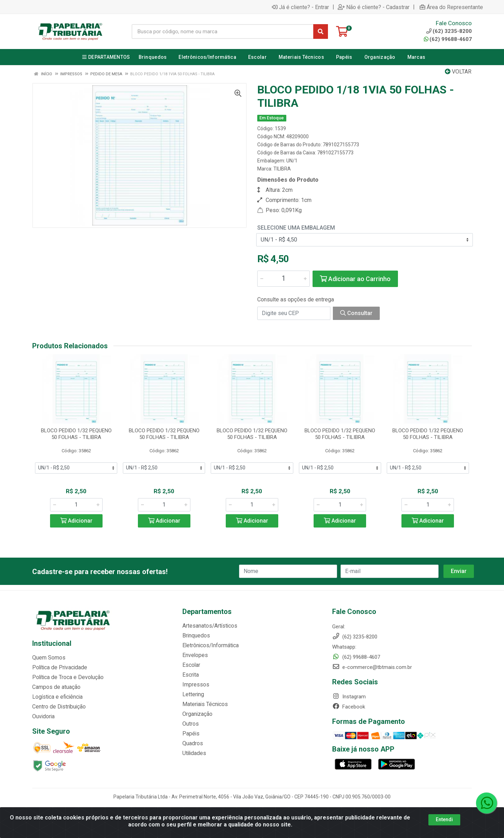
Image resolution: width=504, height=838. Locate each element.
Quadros (192, 743)
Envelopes (194, 655)
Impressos (195, 685)
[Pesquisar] (321, 32)
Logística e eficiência (56, 697)
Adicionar (76, 521)
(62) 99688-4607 (448, 39)
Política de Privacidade (58, 668)
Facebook (349, 707)
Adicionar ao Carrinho (355, 279)
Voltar (458, 72)
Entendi (444, 819)
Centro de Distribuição (58, 707)
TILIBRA (282, 169)
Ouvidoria (43, 717)
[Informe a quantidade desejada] (283, 279)
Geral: (339, 627)
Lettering (192, 694)
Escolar (191, 665)
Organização (197, 714)
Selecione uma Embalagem (296, 228)
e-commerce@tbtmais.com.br (372, 667)
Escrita (190, 675)
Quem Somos (48, 658)
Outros (190, 724)
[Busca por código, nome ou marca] (223, 32)
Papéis (190, 734)
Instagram (349, 697)
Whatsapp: (344, 647)
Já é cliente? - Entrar (300, 7)
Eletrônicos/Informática (210, 645)
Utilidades (193, 753)
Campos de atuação (56, 687)
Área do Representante (451, 7)
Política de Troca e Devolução (66, 677)
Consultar (356, 313)
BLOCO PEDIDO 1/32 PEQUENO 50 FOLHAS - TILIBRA (76, 434)
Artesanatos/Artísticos (209, 626)
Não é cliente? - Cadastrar (374, 7)
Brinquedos (195, 636)
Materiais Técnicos (204, 704)
